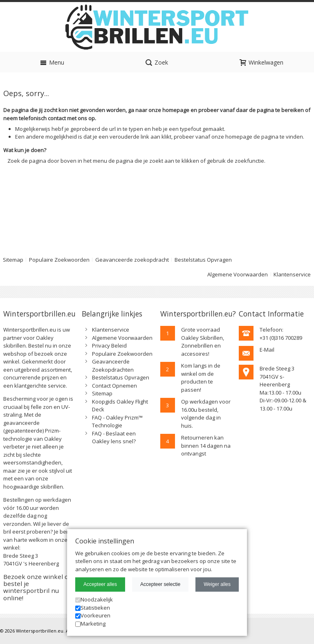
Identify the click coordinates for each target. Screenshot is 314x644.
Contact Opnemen (114, 386)
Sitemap (102, 393)
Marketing (90, 624)
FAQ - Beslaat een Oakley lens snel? (114, 438)
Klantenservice (292, 274)
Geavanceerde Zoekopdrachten (113, 366)
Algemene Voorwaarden (238, 274)
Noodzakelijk (94, 599)
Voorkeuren (93, 615)
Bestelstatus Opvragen (203, 260)
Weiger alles (217, 584)
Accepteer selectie (160, 584)
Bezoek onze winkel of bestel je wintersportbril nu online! (37, 587)
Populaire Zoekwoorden (59, 260)
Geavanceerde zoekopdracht (132, 260)
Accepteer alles (100, 584)
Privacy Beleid (109, 346)
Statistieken (93, 608)
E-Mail (267, 350)
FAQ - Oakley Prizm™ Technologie (117, 422)
